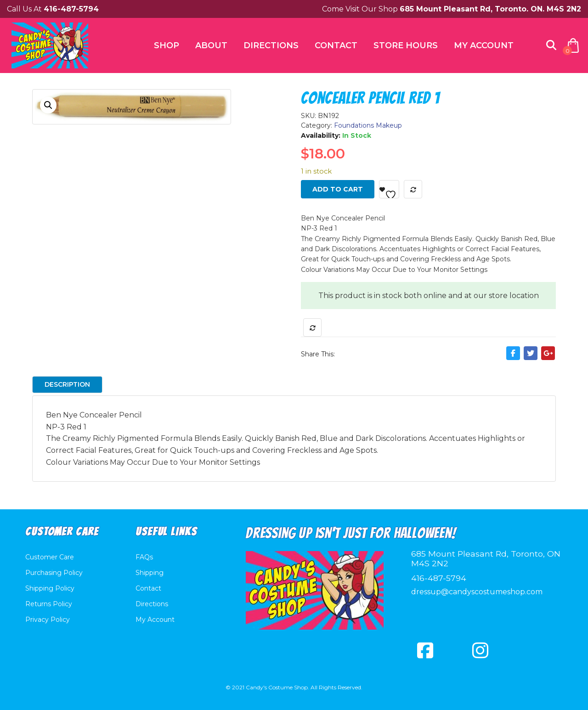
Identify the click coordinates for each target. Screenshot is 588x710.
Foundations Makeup (368, 125)
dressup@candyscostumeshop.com (477, 592)
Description (67, 384)
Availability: (321, 135)
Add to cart (338, 189)
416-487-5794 (439, 578)
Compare (413, 189)
